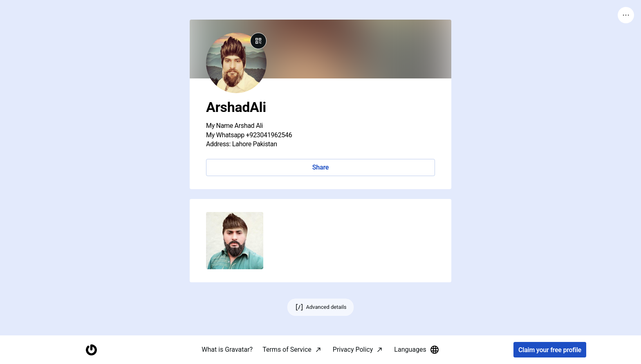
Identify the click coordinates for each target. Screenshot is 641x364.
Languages (417, 350)
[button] (235, 241)
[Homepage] (91, 350)
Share (320, 167)
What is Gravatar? (227, 349)
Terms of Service (287, 349)
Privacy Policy (353, 349)
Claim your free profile (550, 350)
